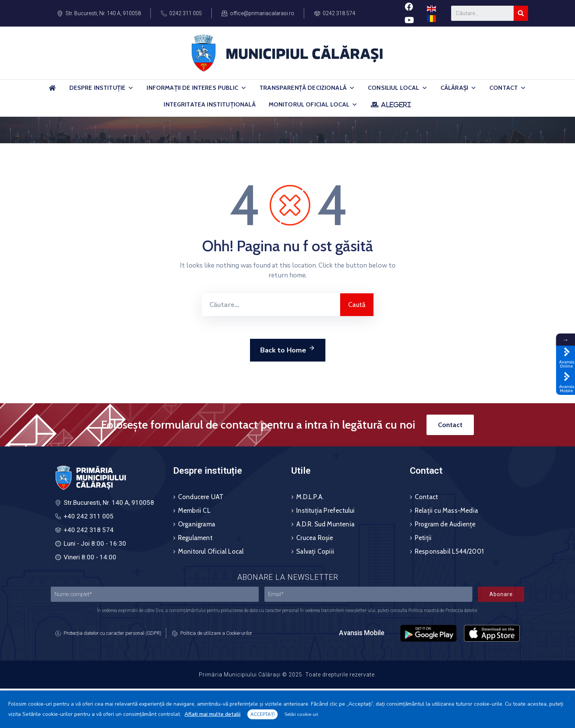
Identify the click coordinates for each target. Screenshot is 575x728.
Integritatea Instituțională (209, 104)
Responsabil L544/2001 (449, 551)
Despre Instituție (102, 88)
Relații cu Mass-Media (446, 510)
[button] (131, 88)
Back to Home (288, 349)
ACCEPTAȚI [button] (262, 714)
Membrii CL (194, 510)
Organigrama (197, 524)
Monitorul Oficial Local (313, 105)
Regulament (195, 538)
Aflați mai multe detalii (212, 714)
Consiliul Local (398, 88)
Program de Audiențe (445, 524)
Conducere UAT (201, 497)
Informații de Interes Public (197, 88)
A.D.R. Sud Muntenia (325, 524)
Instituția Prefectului (325, 510)
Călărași (459, 88)
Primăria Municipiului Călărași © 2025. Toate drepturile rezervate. (287, 675)
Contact (508, 88)
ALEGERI (396, 105)
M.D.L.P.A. (310, 497)
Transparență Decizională (307, 88)
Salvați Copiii (315, 551)
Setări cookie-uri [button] (301, 714)
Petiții (423, 538)
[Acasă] (53, 91)
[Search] (521, 13)
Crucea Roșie (315, 538)
